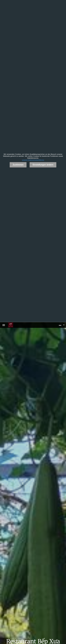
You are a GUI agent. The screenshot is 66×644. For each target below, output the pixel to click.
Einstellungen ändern (43, 165)
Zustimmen (18, 165)
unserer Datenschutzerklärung (33, 160)
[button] (62, 325)
